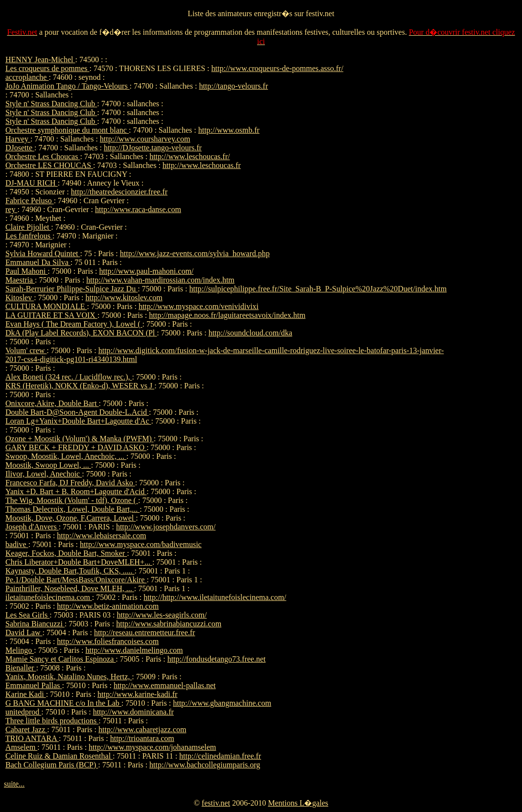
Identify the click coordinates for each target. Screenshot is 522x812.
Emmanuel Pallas (34, 685)
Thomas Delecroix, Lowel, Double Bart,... (72, 509)
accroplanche (27, 77)
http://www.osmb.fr (229, 130)
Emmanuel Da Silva (38, 262)
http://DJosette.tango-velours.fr (153, 148)
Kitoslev (20, 298)
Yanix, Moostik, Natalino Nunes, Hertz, (69, 677)
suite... (14, 784)
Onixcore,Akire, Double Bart (52, 403)
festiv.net (216, 803)
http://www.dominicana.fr (133, 712)
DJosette (20, 148)
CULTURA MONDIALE (46, 306)
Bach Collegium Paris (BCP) (52, 765)
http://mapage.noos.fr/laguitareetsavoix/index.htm (227, 315)
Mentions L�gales (298, 803)
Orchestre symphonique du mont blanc (67, 130)
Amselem (21, 747)
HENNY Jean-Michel (40, 60)
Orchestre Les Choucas (43, 156)
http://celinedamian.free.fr (220, 756)
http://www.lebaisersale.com (101, 536)
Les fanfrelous (29, 236)
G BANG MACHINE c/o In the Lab (63, 703)
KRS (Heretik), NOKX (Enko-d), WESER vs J (80, 386)
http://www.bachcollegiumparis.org (205, 765)
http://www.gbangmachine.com (222, 703)
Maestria (20, 280)
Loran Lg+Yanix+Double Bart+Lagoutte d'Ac (78, 421)
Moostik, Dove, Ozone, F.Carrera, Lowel (71, 518)
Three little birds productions (52, 721)
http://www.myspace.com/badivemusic (141, 544)
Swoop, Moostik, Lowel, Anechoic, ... (66, 456)
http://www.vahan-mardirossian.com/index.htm (160, 280)
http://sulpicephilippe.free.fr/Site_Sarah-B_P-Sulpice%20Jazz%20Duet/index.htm (318, 289)
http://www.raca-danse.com (138, 209)
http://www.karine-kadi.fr (137, 694)
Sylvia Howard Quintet (43, 253)
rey (11, 209)
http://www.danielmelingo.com (134, 650)
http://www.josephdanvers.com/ (166, 527)
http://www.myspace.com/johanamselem (152, 747)
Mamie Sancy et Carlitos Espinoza (60, 659)
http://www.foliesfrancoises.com (108, 641)
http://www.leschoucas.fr (202, 165)
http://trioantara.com (142, 738)
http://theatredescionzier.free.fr (119, 192)
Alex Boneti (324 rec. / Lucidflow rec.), (69, 377)
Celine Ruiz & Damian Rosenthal (59, 756)
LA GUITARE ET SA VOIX (51, 315)
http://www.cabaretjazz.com (142, 729)
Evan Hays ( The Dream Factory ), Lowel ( (74, 324)
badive (17, 544)
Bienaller (21, 668)
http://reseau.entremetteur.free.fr (145, 633)
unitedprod (23, 712)
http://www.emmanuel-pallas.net (165, 685)
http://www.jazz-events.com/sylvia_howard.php (195, 253)
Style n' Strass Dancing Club (51, 104)
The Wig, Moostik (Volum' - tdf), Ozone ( (72, 500)
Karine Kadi (26, 694)
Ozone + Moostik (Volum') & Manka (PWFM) (80, 439)
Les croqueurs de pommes (47, 68)
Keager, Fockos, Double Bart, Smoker (66, 553)
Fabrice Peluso (30, 201)
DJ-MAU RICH (32, 183)
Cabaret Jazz (26, 729)
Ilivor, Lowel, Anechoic (44, 474)
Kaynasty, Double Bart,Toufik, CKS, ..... (70, 571)
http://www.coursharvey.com (145, 139)
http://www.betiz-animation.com (108, 606)
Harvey (18, 139)
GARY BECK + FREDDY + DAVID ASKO (76, 447)
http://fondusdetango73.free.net (217, 659)
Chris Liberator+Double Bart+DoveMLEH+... (79, 562)
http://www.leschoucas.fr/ (190, 156)
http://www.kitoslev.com (124, 298)
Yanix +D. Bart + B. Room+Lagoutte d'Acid (76, 491)
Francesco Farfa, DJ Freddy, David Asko (70, 483)
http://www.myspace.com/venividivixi (199, 306)
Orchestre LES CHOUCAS (49, 165)
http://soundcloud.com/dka (250, 333)
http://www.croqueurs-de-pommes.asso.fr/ (278, 68)
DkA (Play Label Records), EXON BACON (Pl (81, 333)
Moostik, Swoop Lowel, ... (48, 465)
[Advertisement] (487, 202)
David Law (24, 633)
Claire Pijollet (28, 227)
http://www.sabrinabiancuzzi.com (169, 624)
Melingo (20, 650)
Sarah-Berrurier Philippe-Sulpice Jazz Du (71, 289)
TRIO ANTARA (32, 738)
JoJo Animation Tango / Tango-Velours (68, 86)
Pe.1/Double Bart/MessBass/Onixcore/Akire (76, 580)
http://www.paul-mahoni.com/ (147, 271)
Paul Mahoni (26, 271)
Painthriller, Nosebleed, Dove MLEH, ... (70, 588)
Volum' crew (26, 350)
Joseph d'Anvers (32, 527)
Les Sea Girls (27, 615)
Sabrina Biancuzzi (35, 624)
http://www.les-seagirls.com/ (162, 615)
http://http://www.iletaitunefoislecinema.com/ (215, 597)
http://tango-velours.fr (233, 86)
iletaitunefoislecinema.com (49, 597)
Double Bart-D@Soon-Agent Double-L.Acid (77, 412)
